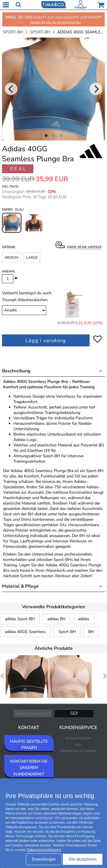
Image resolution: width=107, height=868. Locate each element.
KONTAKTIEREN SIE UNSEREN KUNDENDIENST (29, 768)
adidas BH (56, 619)
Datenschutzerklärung (44, 850)
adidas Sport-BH (20, 619)
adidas (84, 619)
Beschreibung (16, 371)
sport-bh (13, 32)
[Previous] (11, 89)
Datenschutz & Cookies (78, 751)
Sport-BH (67, 632)
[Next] (96, 89)
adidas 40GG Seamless (25, 632)
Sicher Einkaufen (78, 738)
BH (91, 632)
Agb (78, 744)
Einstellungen (44, 859)
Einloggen (81, 7)
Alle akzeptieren (83, 859)
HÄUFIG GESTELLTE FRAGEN (29, 745)
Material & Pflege (20, 586)
